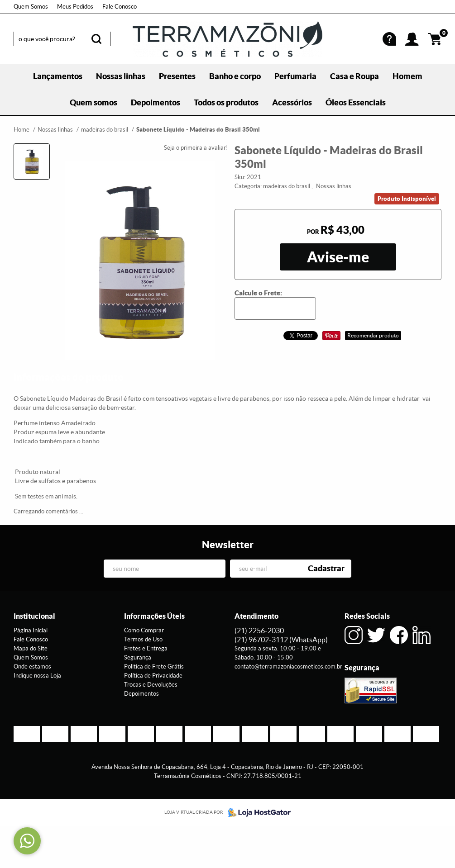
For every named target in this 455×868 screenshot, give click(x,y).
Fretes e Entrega (146, 648)
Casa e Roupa (354, 76)
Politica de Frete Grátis (154, 666)
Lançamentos (58, 76)
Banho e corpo (235, 76)
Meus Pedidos (75, 7)
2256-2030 (259, 631)
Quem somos (93, 102)
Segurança (138, 657)
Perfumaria (295, 76)
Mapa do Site (31, 648)
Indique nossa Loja (37, 676)
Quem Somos (31, 7)
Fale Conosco (120, 7)
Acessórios (292, 102)
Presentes (177, 76)
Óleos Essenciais (356, 102)
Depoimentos (156, 102)
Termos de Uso (143, 639)
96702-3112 (281, 640)
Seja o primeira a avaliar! (196, 148)
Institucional (34, 616)
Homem (407, 76)
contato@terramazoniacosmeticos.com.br (288, 666)
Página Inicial (31, 630)
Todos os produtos (226, 102)
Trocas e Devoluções (151, 685)
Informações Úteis (154, 616)
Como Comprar (144, 630)
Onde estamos (32, 666)
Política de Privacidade (153, 676)
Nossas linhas (121, 76)
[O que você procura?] (96, 39)
